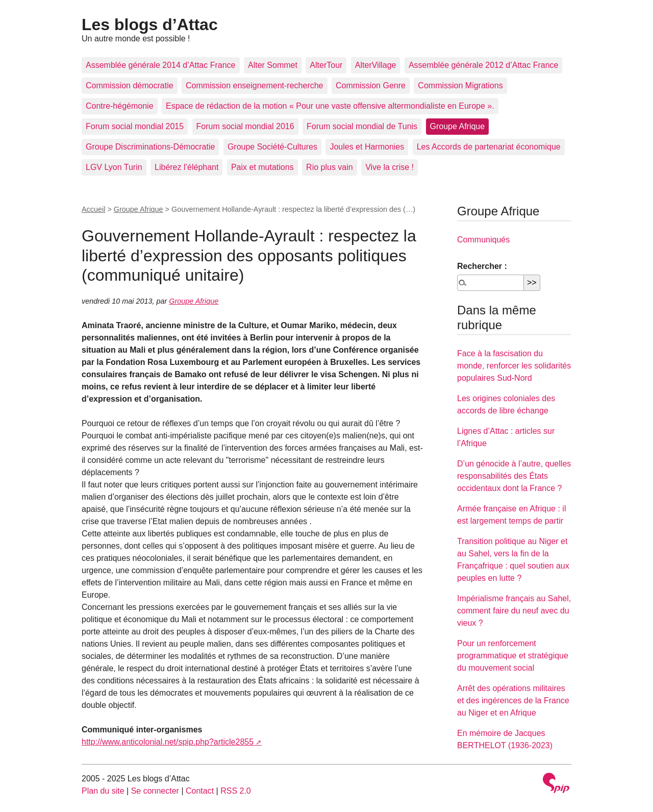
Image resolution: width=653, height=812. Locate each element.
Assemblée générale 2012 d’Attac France (484, 65)
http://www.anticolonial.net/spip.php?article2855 (168, 742)
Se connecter (155, 791)
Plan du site (103, 791)
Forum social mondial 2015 (135, 126)
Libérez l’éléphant (186, 167)
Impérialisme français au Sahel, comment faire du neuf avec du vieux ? (514, 611)
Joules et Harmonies (367, 147)
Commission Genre (371, 85)
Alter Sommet (273, 65)
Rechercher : (482, 266)
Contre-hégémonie (120, 106)
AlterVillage (376, 65)
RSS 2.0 (236, 791)
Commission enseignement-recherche (254, 85)
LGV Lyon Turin (114, 167)
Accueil (93, 209)
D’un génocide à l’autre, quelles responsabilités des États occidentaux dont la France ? (514, 476)
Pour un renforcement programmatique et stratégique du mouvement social (513, 656)
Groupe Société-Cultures (272, 147)
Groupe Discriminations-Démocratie (150, 147)
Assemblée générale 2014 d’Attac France (161, 65)
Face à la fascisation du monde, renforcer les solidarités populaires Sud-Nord (514, 366)
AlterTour (326, 65)
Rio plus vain (330, 167)
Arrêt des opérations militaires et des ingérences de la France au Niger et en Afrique (513, 700)
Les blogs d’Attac (150, 24)
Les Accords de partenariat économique (489, 147)
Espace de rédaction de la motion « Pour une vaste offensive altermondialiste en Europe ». (330, 106)
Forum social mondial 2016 (245, 126)
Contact (200, 791)
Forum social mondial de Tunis (362, 126)
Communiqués (483, 240)
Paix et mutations (262, 167)
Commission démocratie (130, 85)
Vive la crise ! (390, 167)
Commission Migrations (460, 85)
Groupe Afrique (458, 126)
